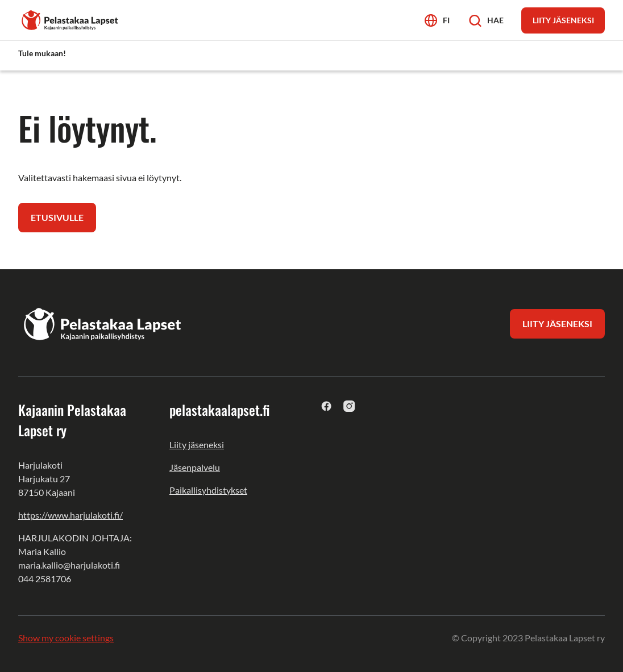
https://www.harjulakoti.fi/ (70, 515)
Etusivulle (57, 217)
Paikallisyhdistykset (208, 490)
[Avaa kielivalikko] (437, 20)
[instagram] (349, 406)
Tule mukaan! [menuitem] (42, 53)
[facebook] (327, 406)
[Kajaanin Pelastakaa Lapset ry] (70, 19)
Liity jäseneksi (197, 444)
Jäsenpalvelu (195, 467)
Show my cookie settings (66, 638)
